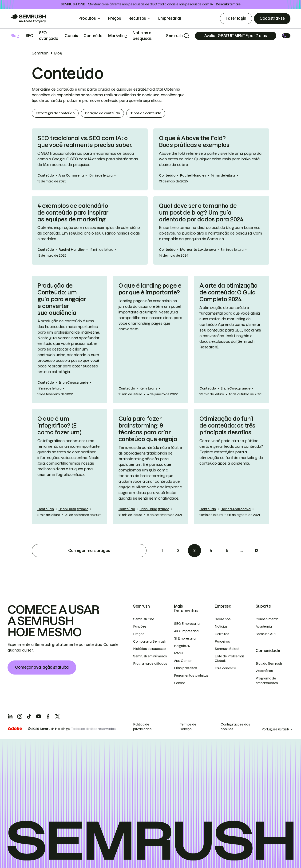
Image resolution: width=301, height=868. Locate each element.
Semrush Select (227, 649)
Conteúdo (93, 36)
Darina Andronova (236, 509)
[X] (57, 716)
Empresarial (173, 18)
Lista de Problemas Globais (230, 659)
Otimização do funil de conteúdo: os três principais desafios (227, 426)
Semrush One (144, 619)
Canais (71, 36)
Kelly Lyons (148, 388)
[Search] (186, 36)
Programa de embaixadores (267, 681)
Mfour (179, 653)
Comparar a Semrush (150, 641)
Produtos (87, 18)
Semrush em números (150, 656)
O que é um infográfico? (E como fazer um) (59, 426)
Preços (114, 18)
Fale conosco (225, 668)
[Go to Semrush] (28, 19)
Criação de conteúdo (102, 113)
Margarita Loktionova (198, 250)
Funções (140, 626)
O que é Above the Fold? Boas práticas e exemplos (194, 142)
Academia (264, 626)
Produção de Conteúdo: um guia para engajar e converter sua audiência (62, 299)
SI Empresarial (185, 638)
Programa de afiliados (150, 664)
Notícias (221, 626)
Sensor (180, 683)
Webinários (264, 671)
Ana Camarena (71, 175)
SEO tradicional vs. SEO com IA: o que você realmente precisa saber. (85, 142)
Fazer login (236, 18)
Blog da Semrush (269, 664)
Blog (15, 36)
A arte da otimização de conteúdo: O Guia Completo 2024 (228, 292)
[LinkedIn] (10, 716)
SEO (30, 36)
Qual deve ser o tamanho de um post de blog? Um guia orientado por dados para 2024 (201, 213)
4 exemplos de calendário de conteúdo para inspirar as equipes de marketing (73, 213)
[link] (90, 159)
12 (256, 551)
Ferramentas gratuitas (191, 675)
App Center (183, 661)
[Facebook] (48, 716)
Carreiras (222, 634)
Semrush (174, 36)
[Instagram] (20, 716)
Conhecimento (267, 619)
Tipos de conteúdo (146, 113)
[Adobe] (15, 729)
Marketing (118, 36)
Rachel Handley (193, 175)
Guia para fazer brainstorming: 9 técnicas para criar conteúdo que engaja (148, 429)
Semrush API (266, 634)
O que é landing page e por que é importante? (150, 289)
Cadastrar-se (272, 18)
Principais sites (186, 668)
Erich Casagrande (73, 382)
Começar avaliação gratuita (42, 667)
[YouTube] (39, 716)
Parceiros (222, 641)
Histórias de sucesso (149, 649)
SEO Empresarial (187, 624)
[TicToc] (29, 716)
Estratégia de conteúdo (55, 113)
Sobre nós (223, 619)
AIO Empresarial (187, 631)
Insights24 (182, 646)
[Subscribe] (236, 36)
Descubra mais (228, 4)
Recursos (137, 18)
